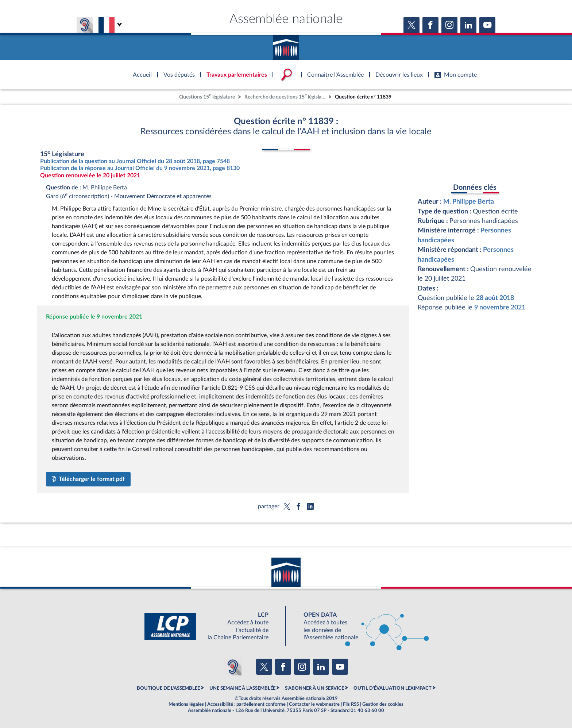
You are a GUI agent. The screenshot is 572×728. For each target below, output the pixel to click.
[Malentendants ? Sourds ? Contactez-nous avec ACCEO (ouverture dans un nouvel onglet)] (233, 667)
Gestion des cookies (383, 704)
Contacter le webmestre (314, 704)
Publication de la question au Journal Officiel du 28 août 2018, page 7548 (135, 161)
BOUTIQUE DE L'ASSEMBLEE (168, 688)
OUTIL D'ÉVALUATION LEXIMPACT (393, 688)
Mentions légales (186, 704)
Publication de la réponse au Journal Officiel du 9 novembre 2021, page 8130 (140, 168)
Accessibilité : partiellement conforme (246, 704)
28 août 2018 (495, 298)
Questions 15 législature (207, 96)
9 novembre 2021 (500, 307)
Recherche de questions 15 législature (286, 96)
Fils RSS (351, 704)
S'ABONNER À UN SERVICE (314, 688)
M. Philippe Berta (469, 202)
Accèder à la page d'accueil (286, 45)
